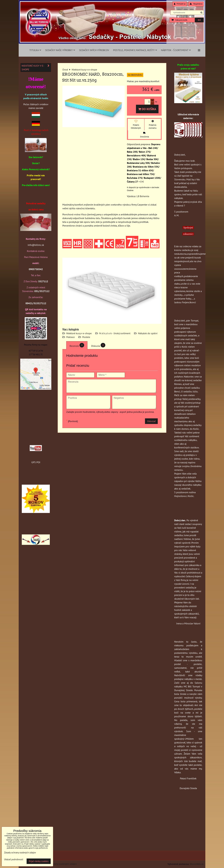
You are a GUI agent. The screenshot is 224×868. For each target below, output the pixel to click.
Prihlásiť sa (180, 4)
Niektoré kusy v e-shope (79, 333)
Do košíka (147, 109)
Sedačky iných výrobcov (94, 50)
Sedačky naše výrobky (60, 50)
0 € (199, 20)
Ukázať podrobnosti (14, 860)
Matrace (70, 337)
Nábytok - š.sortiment (176, 50)
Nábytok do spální (148, 333)
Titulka (35, 50)
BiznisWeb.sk (197, 864)
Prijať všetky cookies (39, 861)
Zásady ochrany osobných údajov (59, 864)
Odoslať (151, 421)
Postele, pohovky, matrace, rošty (135, 50)
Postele (86, 337)
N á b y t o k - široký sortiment (115, 333)
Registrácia (196, 4)
